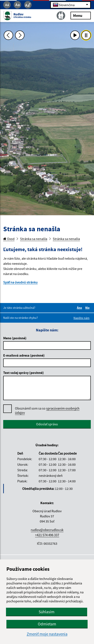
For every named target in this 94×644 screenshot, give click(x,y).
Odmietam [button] (47, 624)
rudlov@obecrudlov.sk (47, 530)
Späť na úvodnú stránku (20, 282)
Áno (80, 308)
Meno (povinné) (15, 338)
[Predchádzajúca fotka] (9, 35)
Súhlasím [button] (47, 612)
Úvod (9, 239)
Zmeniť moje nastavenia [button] (47, 634)
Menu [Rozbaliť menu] (81, 15)
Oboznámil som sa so (47, 411)
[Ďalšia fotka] (20, 35)
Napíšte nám (82, 318)
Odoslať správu (47, 424)
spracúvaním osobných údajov (47, 410)
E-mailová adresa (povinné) (24, 355)
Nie (88, 308)
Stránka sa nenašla (34, 239)
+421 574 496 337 (47, 535)
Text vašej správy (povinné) (23, 373)
